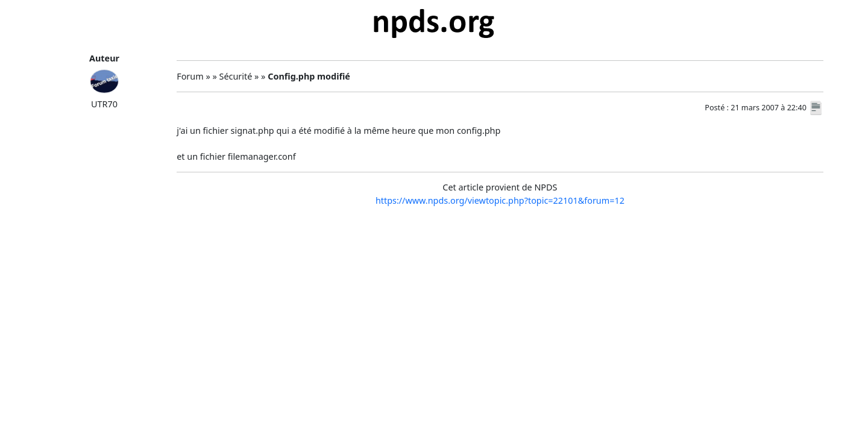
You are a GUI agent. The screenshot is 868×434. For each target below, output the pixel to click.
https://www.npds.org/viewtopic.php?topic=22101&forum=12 (500, 200)
